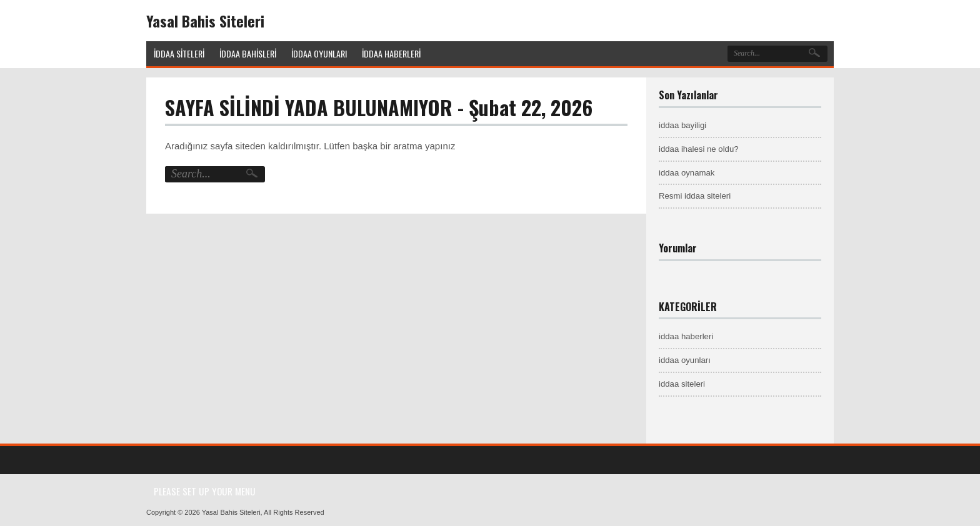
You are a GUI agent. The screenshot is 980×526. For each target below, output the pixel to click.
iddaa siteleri (682, 384)
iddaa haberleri (686, 336)
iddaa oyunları (685, 360)
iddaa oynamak (687, 173)
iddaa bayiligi (682, 125)
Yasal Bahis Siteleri (205, 21)
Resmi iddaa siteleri (695, 196)
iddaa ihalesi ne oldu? (699, 149)
